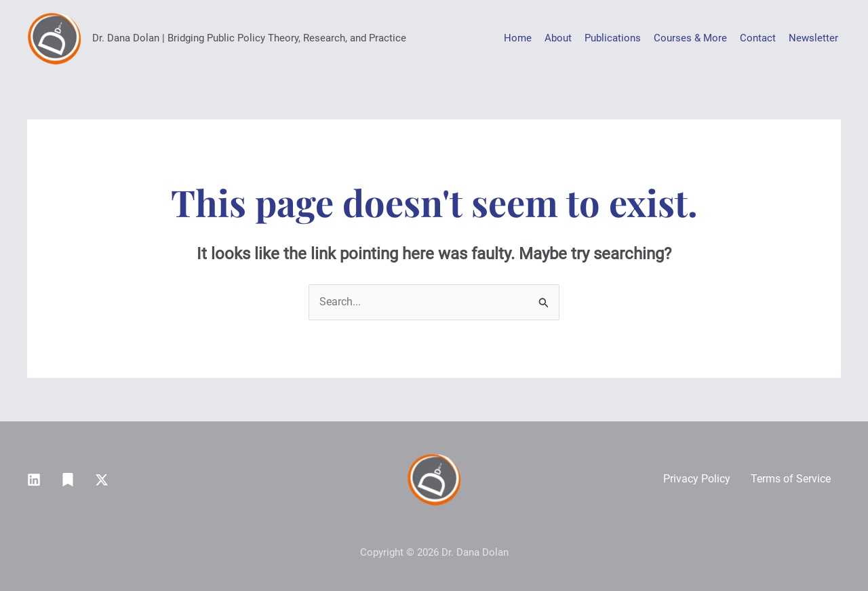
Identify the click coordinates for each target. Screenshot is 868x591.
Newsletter (813, 38)
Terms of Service (791, 479)
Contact (758, 38)
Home (518, 38)
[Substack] (68, 480)
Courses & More (690, 38)
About (558, 38)
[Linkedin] (34, 480)
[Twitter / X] (102, 480)
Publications (613, 38)
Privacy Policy (697, 479)
